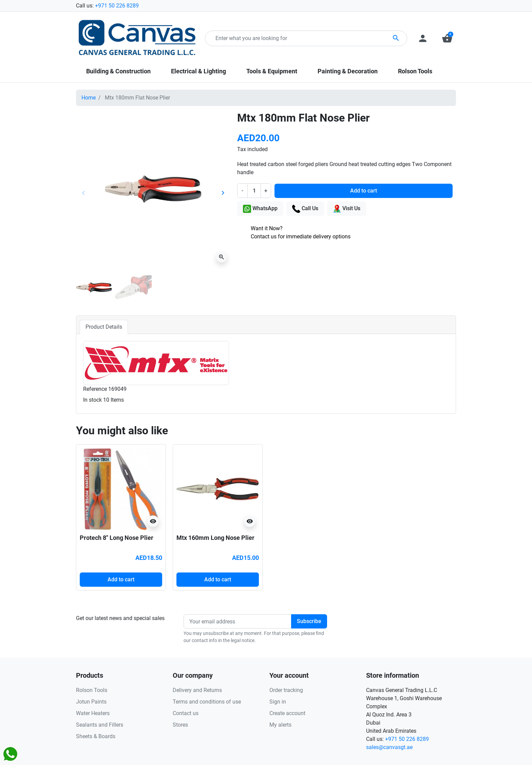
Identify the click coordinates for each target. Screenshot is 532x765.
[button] (447, 38)
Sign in (278, 702)
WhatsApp (260, 209)
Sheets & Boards (96, 736)
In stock (92, 400)
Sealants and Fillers (100, 725)
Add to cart (364, 191)
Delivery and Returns (197, 690)
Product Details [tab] (104, 327)
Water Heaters (93, 713)
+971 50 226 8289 (117, 6)
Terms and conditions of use (207, 702)
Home (89, 98)
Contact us (186, 713)
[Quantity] (254, 190)
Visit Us (347, 209)
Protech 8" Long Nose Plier (117, 538)
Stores (180, 725)
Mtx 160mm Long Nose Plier (215, 538)
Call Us (305, 209)
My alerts (280, 725)
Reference (95, 389)
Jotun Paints (91, 702)
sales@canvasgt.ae (389, 747)
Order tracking (286, 690)
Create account (287, 713)
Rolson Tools (92, 690)
